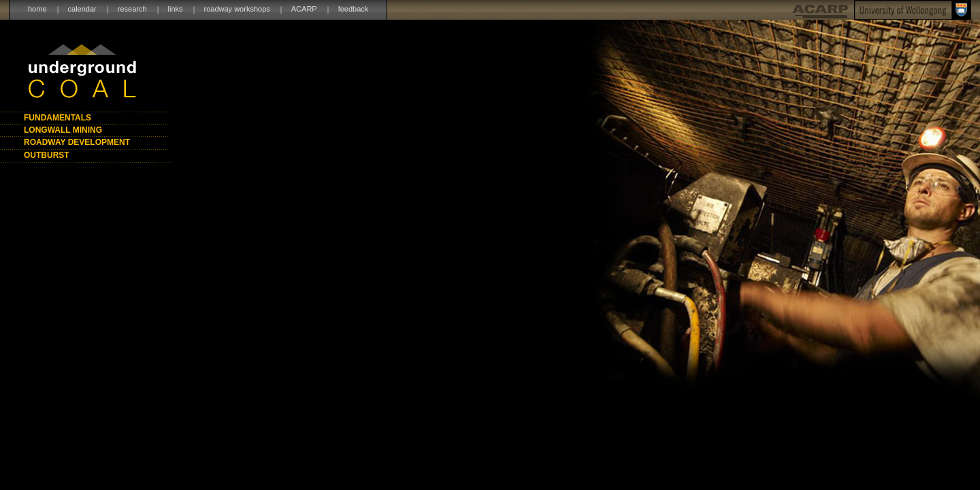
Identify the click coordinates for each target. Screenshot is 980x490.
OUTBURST (47, 155)
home (37, 9)
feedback (354, 9)
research (132, 9)
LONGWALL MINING (63, 130)
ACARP (304, 9)
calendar (82, 9)
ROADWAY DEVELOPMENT (77, 142)
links (176, 9)
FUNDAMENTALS (58, 118)
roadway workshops (237, 9)
